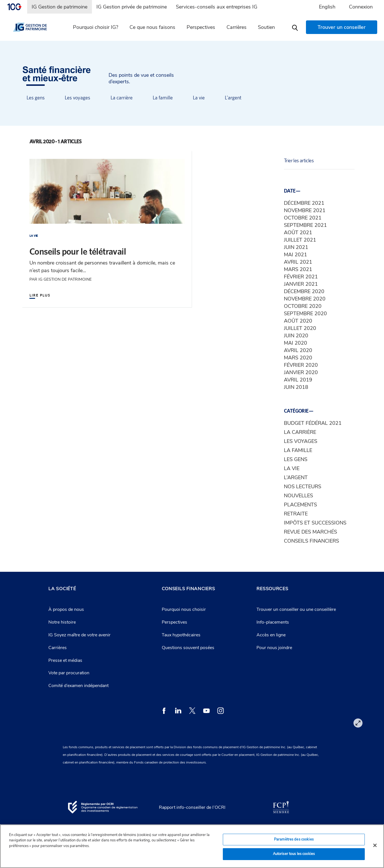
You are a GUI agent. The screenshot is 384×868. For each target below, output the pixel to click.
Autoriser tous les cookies (294, 854)
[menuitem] (17, 7)
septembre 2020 (305, 313)
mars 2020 (298, 358)
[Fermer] (375, 845)
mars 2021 (298, 269)
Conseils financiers (311, 541)
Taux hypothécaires (181, 635)
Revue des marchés (310, 532)
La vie (199, 98)
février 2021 (301, 277)
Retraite (296, 514)
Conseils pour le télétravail (78, 251)
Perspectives (174, 622)
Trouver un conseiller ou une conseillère (296, 609)
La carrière (122, 98)
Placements (300, 505)
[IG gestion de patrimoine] (35, 27)
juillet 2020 (300, 328)
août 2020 (298, 321)
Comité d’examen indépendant (78, 686)
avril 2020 (298, 350)
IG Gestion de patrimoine (60, 7)
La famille (163, 98)
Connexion (361, 7)
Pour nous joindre (274, 648)
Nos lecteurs (303, 487)
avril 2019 (298, 380)
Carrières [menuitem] (237, 27)
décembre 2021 (304, 203)
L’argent (233, 98)
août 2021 (298, 233)
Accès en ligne (271, 635)
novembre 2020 (305, 299)
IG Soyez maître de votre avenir (79, 635)
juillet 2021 (300, 240)
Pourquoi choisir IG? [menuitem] (96, 27)
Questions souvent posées (188, 648)
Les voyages (77, 98)
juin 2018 (296, 387)
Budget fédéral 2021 (313, 423)
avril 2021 (298, 262)
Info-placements (273, 622)
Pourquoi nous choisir (184, 609)
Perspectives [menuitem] (201, 27)
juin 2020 (296, 336)
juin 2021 (296, 247)
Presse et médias (65, 660)
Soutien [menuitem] (266, 27)
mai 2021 (295, 255)
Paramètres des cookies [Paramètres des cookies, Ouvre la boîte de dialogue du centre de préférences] (294, 839)
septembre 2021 (305, 225)
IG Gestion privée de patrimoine (132, 7)
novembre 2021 (305, 210)
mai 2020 (295, 343)
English (327, 7)
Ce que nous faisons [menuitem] (152, 27)
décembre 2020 (304, 291)
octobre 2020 (303, 306)
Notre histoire (62, 622)
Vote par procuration (69, 673)
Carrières (58, 648)
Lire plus (40, 295)
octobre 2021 (303, 218)
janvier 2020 (301, 372)
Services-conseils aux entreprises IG (217, 7)
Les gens (36, 98)
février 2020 (301, 365)
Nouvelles (298, 496)
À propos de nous (66, 609)
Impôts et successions (315, 523)
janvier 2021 (301, 284)
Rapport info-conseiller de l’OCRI (192, 807)
